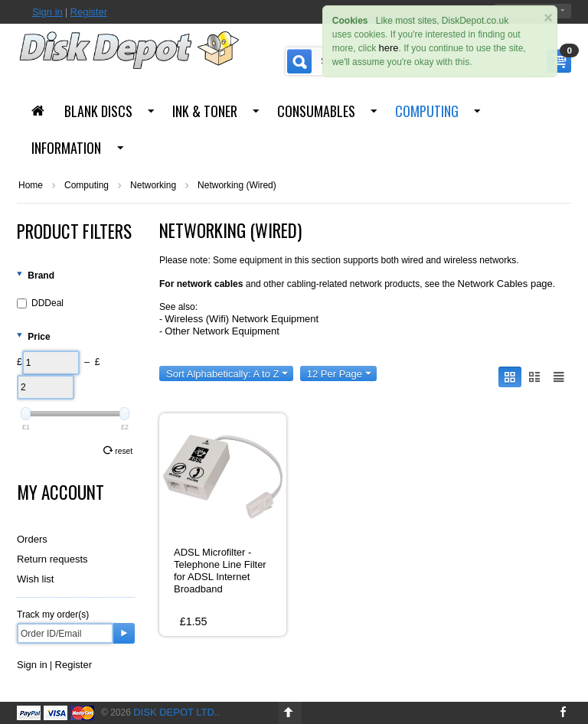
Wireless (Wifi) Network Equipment (242, 319)
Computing (427, 111)
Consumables (316, 111)
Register (89, 12)
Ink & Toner (205, 111)
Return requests (52, 559)
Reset (118, 450)
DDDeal (40, 303)
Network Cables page (505, 284)
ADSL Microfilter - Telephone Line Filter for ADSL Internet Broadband (220, 571)
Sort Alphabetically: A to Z (227, 374)
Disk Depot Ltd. (175, 712)
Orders (32, 539)
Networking (153, 185)
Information (66, 148)
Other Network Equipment (222, 331)
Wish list (35, 579)
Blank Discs (98, 111)
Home (31, 185)
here (389, 48)
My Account (60, 492)
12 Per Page (339, 374)
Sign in (47, 12)
